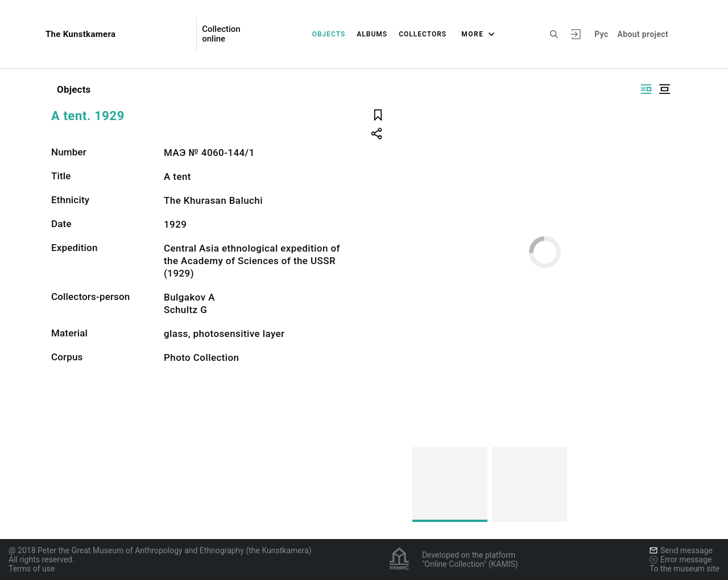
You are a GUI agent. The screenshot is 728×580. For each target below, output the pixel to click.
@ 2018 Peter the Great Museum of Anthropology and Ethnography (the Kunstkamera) (160, 550)
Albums (372, 34)
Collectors (423, 34)
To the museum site (684, 569)
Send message (681, 550)
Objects (329, 34)
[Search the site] (554, 34)
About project (643, 34)
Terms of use (32, 569)
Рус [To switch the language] (601, 34)
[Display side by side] (646, 89)
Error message (681, 560)
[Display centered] (664, 89)
